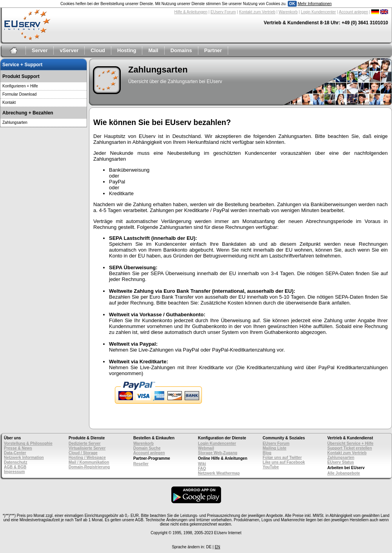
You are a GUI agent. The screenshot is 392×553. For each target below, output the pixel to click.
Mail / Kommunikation (89, 462)
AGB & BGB (15, 467)
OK (292, 4)
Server (40, 50)
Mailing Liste (275, 448)
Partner (213, 50)
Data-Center (15, 453)
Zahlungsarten (15, 122)
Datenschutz (15, 462)
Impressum (14, 472)
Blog (267, 453)
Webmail (206, 448)
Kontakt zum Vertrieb (257, 12)
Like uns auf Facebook (284, 462)
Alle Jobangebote (344, 473)
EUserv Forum (223, 12)
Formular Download (19, 94)
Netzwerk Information (24, 458)
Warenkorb (288, 12)
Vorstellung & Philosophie (28, 443)
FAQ (202, 469)
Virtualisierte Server (87, 448)
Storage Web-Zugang (218, 453)
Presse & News (18, 448)
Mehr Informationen (315, 4)
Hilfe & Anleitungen (191, 12)
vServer (69, 50)
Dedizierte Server (85, 443)
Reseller (141, 464)
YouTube (271, 467)
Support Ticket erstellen (350, 448)
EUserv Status (341, 462)
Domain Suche (147, 448)
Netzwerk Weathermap (219, 473)
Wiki (202, 464)
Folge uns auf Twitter (282, 458)
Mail (153, 50)
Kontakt (9, 102)
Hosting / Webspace (87, 458)
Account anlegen (354, 12)
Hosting (127, 50)
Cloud (98, 50)
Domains (181, 50)
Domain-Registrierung (89, 467)
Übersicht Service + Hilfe (350, 443)
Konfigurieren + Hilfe (20, 86)
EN (218, 547)
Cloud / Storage (83, 453)
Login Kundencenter (318, 12)
